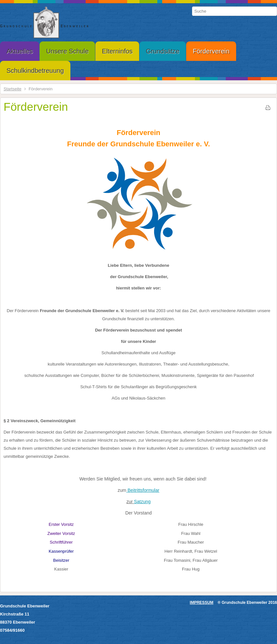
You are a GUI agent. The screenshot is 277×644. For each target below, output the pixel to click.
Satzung (142, 502)
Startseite (12, 89)
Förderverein (36, 107)
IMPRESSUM (202, 603)
